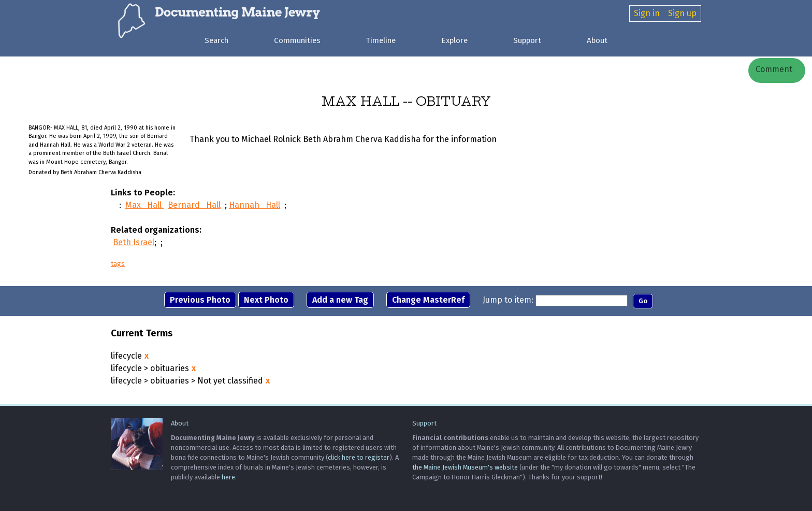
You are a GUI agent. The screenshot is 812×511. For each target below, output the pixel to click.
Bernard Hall (194, 205)
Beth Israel (134, 242)
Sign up (682, 13)
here (228, 477)
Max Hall (144, 205)
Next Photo (266, 300)
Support (527, 40)
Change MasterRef (428, 300)
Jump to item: (508, 300)
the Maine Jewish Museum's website (465, 467)
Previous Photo (200, 300)
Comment (773, 69)
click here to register (359, 457)
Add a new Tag (340, 300)
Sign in (647, 13)
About (597, 40)
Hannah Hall (255, 205)
